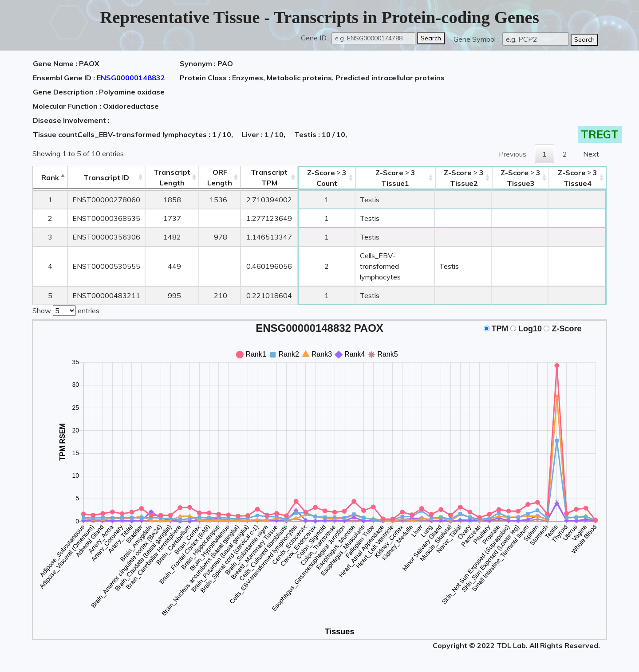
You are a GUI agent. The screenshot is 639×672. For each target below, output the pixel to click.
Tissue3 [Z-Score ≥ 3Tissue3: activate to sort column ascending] (521, 178)
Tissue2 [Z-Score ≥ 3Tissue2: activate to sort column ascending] (464, 178)
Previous (513, 154)
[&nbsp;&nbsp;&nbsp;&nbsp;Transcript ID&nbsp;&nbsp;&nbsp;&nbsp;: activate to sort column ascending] (106, 178)
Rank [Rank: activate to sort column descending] (50, 177)
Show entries (66, 310)
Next (591, 154)
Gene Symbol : (477, 39)
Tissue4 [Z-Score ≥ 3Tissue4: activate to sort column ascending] (578, 178)
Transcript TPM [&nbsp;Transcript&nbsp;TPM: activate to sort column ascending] (269, 177)
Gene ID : (315, 38)
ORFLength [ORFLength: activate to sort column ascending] (220, 177)
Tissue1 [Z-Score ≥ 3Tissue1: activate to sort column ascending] (395, 178)
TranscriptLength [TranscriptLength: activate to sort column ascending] (172, 177)
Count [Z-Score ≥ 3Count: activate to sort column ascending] (327, 178)
